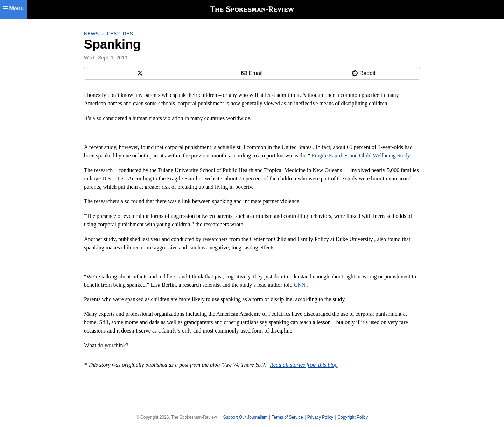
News (91, 34)
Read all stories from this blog (304, 365)
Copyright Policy (353, 417)
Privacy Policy (320, 417)
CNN (300, 285)
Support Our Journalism (245, 417)
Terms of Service (287, 417)
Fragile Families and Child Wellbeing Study (362, 155)
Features (120, 34)
